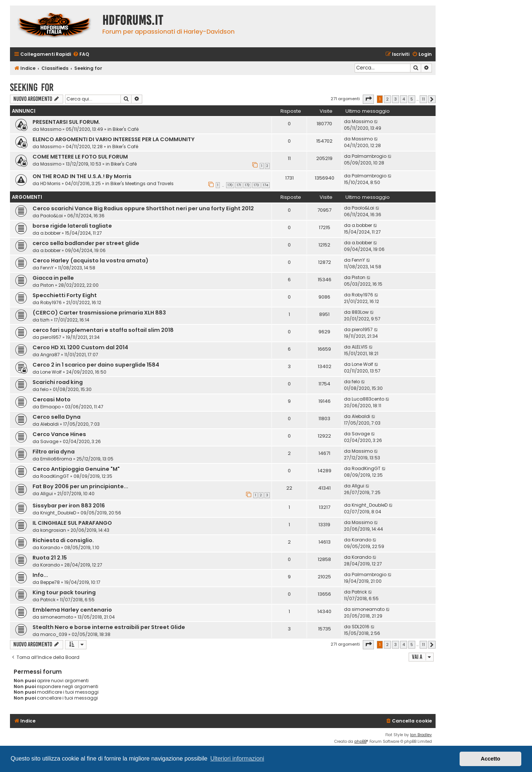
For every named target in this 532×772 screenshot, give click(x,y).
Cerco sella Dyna (57, 417)
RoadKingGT (55, 476)
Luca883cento (368, 399)
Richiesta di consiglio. (63, 540)
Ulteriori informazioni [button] (237, 759)
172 (247, 185)
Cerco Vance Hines (59, 434)
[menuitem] (81, 55)
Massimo (51, 129)
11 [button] (423, 99)
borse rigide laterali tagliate (72, 226)
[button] (368, 99)
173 (256, 185)
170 (230, 185)
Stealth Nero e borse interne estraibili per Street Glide (109, 627)
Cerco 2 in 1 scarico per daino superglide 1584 (96, 365)
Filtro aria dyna (54, 452)
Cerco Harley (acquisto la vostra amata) (91, 261)
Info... (40, 575)
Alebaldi (50, 424)
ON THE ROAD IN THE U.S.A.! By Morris (82, 176)
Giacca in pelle (53, 278)
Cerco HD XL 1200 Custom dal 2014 (80, 347)
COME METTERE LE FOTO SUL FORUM (80, 157)
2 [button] (387, 99)
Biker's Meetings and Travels (142, 183)
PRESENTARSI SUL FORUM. (66, 122)
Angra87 (50, 355)
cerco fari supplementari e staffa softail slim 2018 (103, 330)
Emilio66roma (56, 459)
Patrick (48, 600)
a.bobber (50, 233)
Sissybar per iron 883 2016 (69, 506)
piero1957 (51, 337)
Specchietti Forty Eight (65, 295)
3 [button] (395, 99)
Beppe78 (50, 582)
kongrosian (53, 530)
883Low (360, 312)
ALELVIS (360, 347)
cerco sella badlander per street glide (86, 243)
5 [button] (412, 99)
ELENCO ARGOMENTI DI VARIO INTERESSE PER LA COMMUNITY (114, 139)
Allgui (47, 494)
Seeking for (32, 87)
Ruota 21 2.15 (50, 558)
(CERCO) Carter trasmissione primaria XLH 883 (99, 313)
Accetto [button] (490, 759)
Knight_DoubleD (58, 513)
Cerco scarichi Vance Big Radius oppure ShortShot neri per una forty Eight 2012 (143, 208)
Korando (50, 547)
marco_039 (54, 634)
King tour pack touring (64, 592)
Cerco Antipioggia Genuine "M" (76, 469)
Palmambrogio (369, 156)
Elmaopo (50, 407)
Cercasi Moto (52, 399)
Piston (47, 285)
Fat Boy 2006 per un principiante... (80, 486)
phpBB (360, 742)
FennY (47, 268)
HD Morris (50, 183)
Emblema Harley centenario (72, 610)
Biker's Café (126, 129)
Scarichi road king (58, 382)
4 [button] (404, 99)
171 (239, 185)
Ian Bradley (421, 735)
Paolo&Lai (52, 216)
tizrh (45, 320)
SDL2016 (361, 627)
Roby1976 (51, 302)
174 (266, 185)
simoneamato (57, 617)
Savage (49, 441)
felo (44, 389)
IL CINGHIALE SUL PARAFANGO (72, 523)
